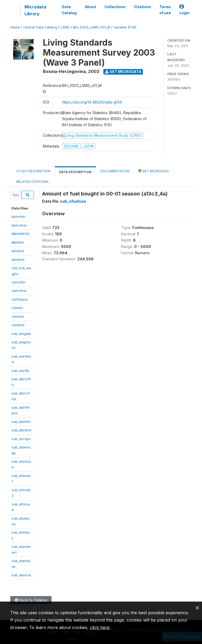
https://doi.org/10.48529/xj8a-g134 (92, 102)
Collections (115, 7)
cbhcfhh (19, 282)
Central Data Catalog (40, 27)
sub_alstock (21, 575)
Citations (142, 7)
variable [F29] (125, 27)
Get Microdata (123, 72)
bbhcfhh (19, 217)
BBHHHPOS (21, 234)
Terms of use (165, 10)
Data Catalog (69, 10)
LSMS (65, 27)
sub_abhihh (21, 422)
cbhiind (18, 316)
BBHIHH (18, 242)
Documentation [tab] (115, 171)
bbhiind (18, 251)
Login (185, 10)
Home (15, 27)
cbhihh (17, 308)
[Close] (197, 607)
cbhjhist (18, 325)
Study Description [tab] (33, 171)
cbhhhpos (20, 299)
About (90, 7)
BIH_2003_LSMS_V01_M (92, 27)
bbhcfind (19, 225)
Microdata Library (35, 10)
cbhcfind (19, 291)
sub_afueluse (73, 201)
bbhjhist (18, 260)
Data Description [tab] (75, 172)
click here (100, 627)
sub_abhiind (21, 430)
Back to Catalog (31, 600)
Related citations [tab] (32, 182)
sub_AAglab (21, 334)
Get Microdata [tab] (154, 171)
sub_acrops (21, 439)
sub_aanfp (20, 370)
